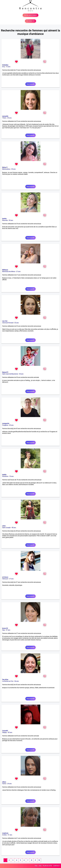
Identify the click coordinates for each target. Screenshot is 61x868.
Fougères (5, 425)
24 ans (9, 784)
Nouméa (5, 220)
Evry (4, 67)
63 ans (11, 425)
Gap (4, 630)
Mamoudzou (6, 169)
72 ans (8, 67)
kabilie (4, 475)
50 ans (21, 374)
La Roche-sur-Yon (8, 681)
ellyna (4, 782)
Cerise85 (5, 731)
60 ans (10, 732)
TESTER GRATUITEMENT (31, 15)
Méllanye (5, 270)
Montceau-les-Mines (9, 272)
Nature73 (5, 372)
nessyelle (5, 116)
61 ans (10, 835)
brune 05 (5, 628)
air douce (5, 577)
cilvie (4, 526)
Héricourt (5, 579)
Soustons (5, 476)
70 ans (11, 476)
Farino (4, 784)
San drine (5, 679)
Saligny (5, 732)
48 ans (14, 528)
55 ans (13, 169)
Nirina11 (5, 167)
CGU (40, 866)
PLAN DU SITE (47, 866)
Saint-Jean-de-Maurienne (10, 374)
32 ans (9, 118)
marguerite (6, 423)
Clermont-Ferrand (8, 323)
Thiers (4, 118)
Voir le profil (30, 84)
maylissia (5, 833)
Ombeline (5, 65)
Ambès (4, 835)
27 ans (18, 272)
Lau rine (5, 321)
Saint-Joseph (6, 528)
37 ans (11, 579)
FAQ (36, 866)
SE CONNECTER (30, 21)
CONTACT (56, 866)
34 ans (11, 220)
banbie (4, 219)
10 (39, 860)
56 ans (17, 681)
